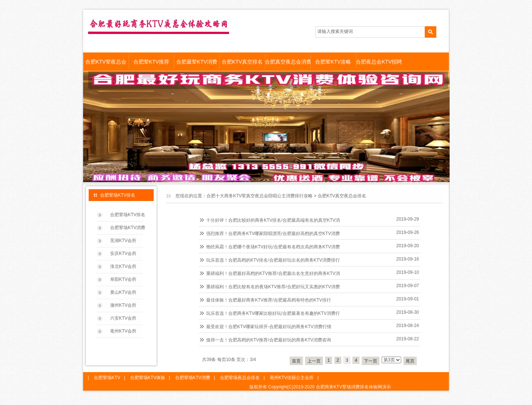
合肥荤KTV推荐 (151, 62)
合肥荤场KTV (107, 378)
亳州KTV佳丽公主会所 (292, 378)
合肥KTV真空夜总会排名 (342, 196)
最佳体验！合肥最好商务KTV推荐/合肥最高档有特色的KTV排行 (269, 300)
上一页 (314, 361)
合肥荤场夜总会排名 (240, 378)
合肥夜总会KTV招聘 (378, 62)
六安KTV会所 (123, 318)
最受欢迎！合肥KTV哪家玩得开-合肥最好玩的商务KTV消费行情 (269, 327)
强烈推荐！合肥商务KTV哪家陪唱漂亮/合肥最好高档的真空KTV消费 (273, 234)
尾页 (410, 361)
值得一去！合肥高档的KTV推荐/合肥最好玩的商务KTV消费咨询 (269, 340)
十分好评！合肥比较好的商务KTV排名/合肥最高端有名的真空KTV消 (273, 220)
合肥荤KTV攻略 (333, 62)
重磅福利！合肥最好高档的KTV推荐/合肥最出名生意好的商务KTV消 (273, 273)
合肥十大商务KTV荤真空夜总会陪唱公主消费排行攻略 (260, 196)
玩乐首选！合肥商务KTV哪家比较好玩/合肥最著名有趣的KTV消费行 (273, 313)
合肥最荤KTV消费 (197, 62)
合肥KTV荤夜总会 (106, 62)
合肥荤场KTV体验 (148, 378)
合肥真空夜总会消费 (288, 62)
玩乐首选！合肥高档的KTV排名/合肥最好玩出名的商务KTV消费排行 (273, 260)
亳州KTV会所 (123, 331)
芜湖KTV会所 (123, 241)
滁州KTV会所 (123, 305)
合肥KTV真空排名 (242, 62)
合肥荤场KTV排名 (128, 215)
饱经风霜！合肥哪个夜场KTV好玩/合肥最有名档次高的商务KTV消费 (273, 247)
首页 (296, 361)
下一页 (371, 361)
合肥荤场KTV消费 (128, 228)
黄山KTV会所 (123, 292)
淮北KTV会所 (123, 266)
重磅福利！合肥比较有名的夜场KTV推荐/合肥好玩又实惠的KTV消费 (273, 287)
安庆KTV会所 (123, 253)
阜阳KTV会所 (123, 279)
